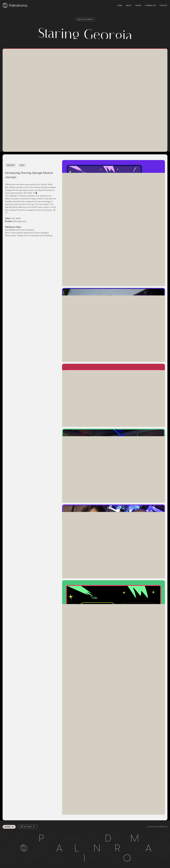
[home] (15, 5)
